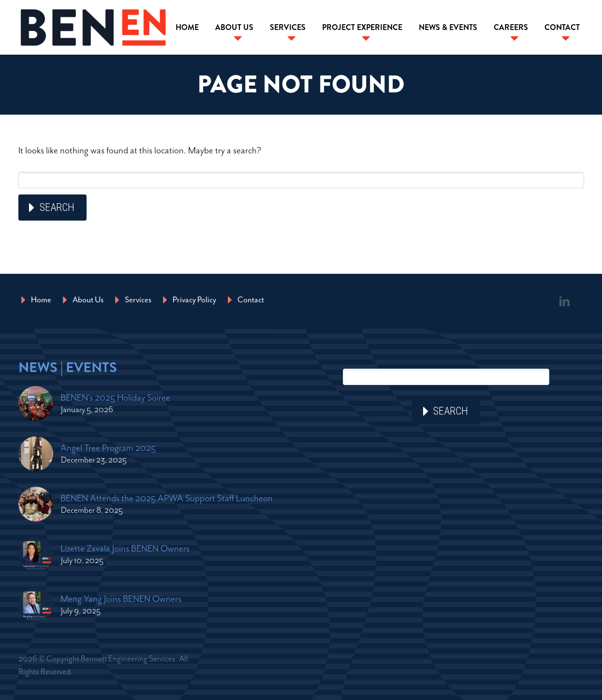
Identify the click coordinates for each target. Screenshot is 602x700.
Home (187, 27)
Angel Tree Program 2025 (108, 448)
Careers (511, 27)
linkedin (565, 301)
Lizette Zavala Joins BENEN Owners (125, 548)
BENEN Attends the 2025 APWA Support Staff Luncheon (167, 498)
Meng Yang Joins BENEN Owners (121, 599)
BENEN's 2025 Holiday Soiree (115, 397)
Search (57, 207)
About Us (234, 27)
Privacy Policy (194, 300)
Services (288, 27)
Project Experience (362, 27)
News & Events (448, 27)
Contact (562, 27)
